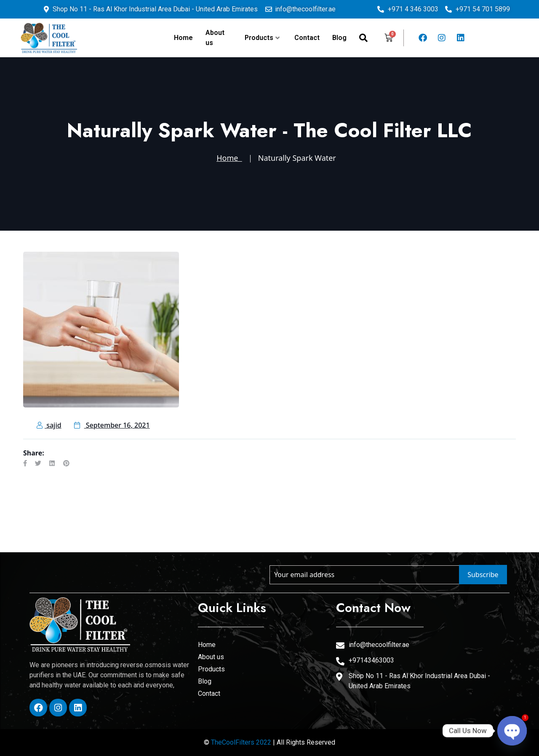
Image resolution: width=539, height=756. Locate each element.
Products (262, 38)
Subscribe (483, 575)
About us (215, 38)
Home (183, 38)
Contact (307, 38)
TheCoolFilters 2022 (241, 742)
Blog (339, 38)
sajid (49, 425)
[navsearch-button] (363, 38)
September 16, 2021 (112, 425)
